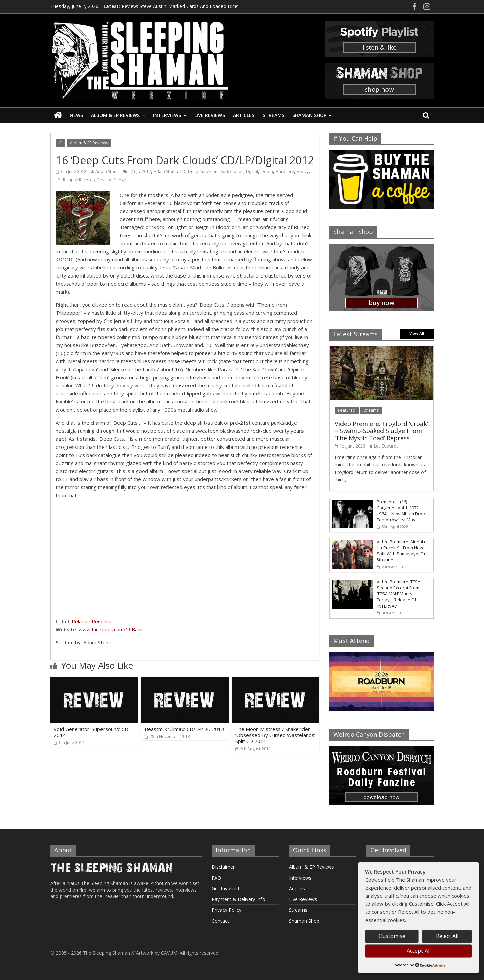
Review (104, 180)
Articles (244, 115)
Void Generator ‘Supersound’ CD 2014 (91, 732)
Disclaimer (223, 867)
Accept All (419, 951)
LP (58, 180)
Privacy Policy (227, 910)
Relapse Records (79, 180)
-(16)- (134, 172)
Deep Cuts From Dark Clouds (216, 172)
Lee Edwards (386, 446)
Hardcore (285, 172)
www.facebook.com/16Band (111, 629)
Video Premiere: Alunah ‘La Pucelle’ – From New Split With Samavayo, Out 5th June (402, 551)
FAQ (216, 878)
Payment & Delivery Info (238, 899)
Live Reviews (210, 115)
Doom (267, 172)
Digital (252, 172)
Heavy (303, 172)
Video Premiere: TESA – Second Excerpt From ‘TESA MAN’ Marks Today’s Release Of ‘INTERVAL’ (400, 594)
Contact (220, 921)
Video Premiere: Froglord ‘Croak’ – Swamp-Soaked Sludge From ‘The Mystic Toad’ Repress (381, 431)
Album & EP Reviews (115, 115)
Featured (347, 410)
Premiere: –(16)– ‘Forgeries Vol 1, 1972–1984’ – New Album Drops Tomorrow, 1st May (402, 511)
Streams (273, 115)
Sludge (120, 180)
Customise (392, 936)
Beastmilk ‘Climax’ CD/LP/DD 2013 (184, 729)
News (76, 115)
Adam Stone (107, 172)
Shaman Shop (309, 115)
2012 (146, 172)
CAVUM (169, 953)
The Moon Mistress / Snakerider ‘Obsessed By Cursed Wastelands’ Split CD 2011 (275, 735)
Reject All (447, 936)
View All (417, 333)
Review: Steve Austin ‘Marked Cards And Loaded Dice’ (180, 6)
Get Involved (225, 888)
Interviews (167, 115)
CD (182, 172)
